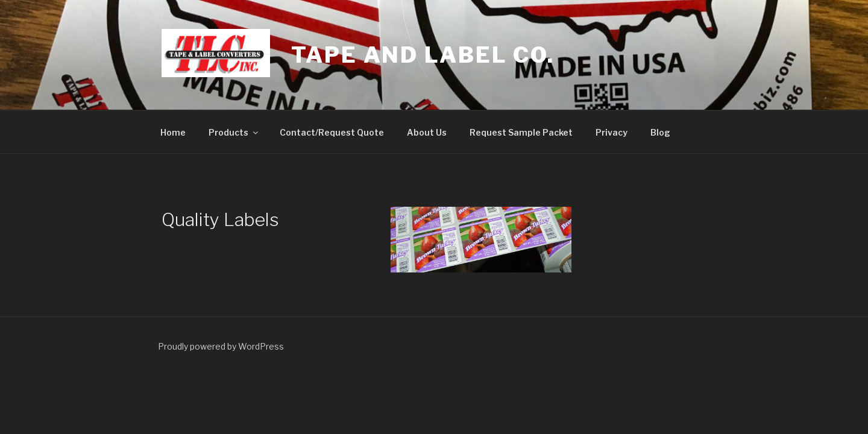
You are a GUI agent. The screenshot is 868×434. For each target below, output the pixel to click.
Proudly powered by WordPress (221, 346)
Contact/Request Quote (332, 132)
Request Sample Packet (521, 132)
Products (234, 132)
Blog (660, 132)
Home (173, 132)
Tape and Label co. (423, 55)
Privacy (612, 132)
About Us (427, 132)
